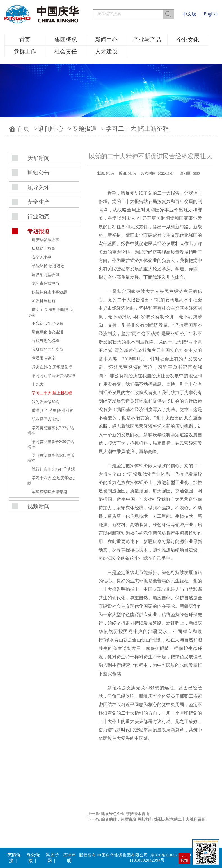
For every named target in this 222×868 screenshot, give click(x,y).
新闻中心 (106, 40)
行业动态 (38, 216)
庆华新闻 (38, 158)
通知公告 (38, 173)
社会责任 (66, 51)
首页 (25, 40)
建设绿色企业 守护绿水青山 (125, 814)
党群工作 (25, 51)
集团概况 (66, 40)
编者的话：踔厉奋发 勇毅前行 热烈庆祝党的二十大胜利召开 (153, 820)
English (211, 14)
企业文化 (188, 40)
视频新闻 (38, 506)
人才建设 (106, 51)
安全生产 (38, 202)
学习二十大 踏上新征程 (137, 129)
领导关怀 (38, 187)
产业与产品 (147, 40)
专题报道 (84, 129)
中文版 (189, 14)
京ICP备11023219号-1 (171, 855)
